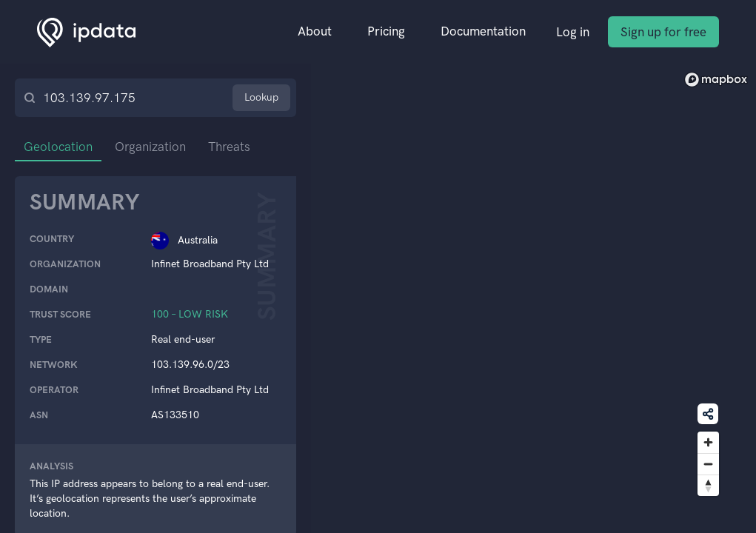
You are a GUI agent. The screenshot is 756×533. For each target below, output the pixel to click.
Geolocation (58, 147)
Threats (229, 147)
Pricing (386, 31)
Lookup (261, 97)
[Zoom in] (708, 442)
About (315, 31)
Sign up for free (663, 32)
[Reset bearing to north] (708, 485)
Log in (573, 32)
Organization (150, 147)
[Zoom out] (708, 464)
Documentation (483, 31)
